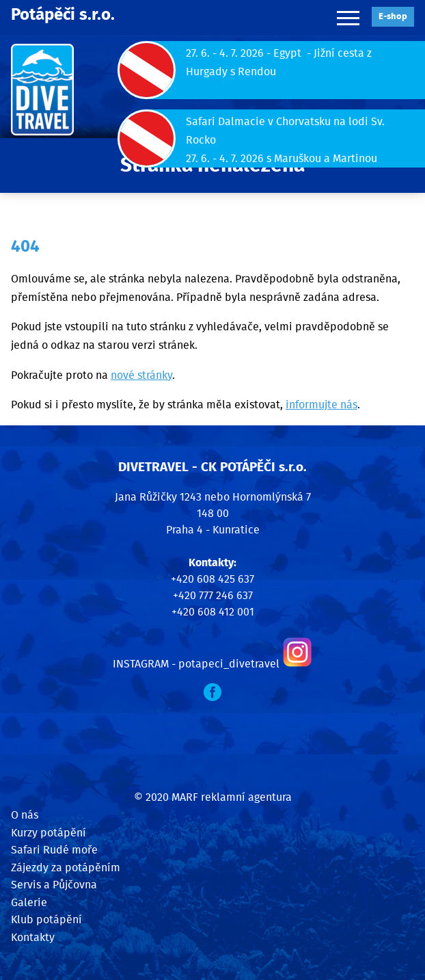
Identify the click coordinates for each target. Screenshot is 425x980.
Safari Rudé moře (54, 850)
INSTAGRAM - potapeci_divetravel (196, 664)
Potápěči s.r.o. (63, 15)
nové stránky (141, 375)
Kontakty (33, 938)
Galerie (29, 903)
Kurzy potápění (49, 833)
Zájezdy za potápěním (66, 868)
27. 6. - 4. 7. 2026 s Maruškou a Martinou (282, 159)
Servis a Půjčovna (54, 885)
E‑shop (393, 17)
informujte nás (321, 405)
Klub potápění (46, 920)
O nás (25, 815)
